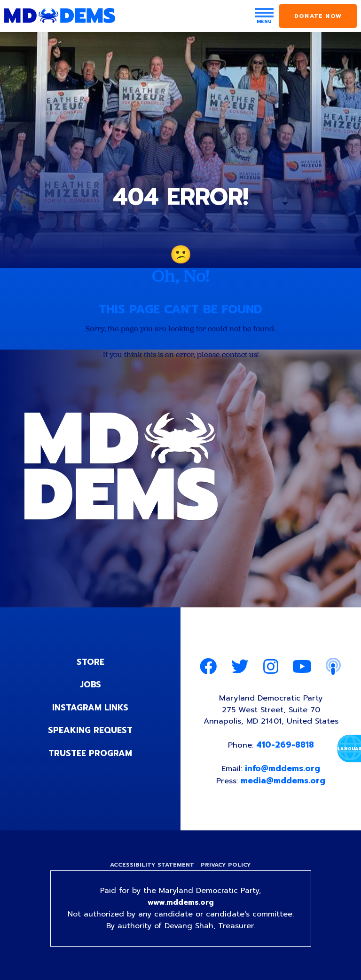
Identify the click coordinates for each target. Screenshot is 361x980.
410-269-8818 (286, 747)
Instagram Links (90, 708)
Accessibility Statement (151, 868)
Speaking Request (90, 731)
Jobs (90, 685)
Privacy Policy (227, 868)
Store (90, 663)
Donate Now (318, 16)
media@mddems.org (284, 783)
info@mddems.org (283, 771)
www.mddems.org (180, 907)
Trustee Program (90, 753)
